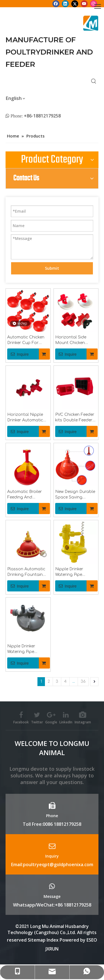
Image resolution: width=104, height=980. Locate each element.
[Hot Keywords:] (94, 81)
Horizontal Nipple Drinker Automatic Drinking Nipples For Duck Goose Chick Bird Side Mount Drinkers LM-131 (28, 418)
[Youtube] (84, 4)
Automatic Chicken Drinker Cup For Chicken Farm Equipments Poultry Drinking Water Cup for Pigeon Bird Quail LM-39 (28, 340)
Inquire (18, 354)
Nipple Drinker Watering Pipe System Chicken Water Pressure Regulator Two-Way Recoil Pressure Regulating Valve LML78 (26, 649)
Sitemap (37, 940)
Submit (52, 268)
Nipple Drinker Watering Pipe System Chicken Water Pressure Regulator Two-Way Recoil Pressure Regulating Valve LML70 (74, 572)
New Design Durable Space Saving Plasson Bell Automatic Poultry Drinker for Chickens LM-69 (75, 495)
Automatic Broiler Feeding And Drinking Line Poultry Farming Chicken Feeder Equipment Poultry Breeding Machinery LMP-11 (28, 495)
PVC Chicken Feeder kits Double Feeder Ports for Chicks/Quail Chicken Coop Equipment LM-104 (75, 418)
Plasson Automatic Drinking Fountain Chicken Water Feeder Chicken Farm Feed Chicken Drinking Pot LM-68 (28, 572)
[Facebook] (56, 4)
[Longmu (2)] (91, 23)
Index (53, 940)
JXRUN (52, 949)
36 (83, 681)
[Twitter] (75, 4)
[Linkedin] (65, 4)
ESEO (92, 940)
